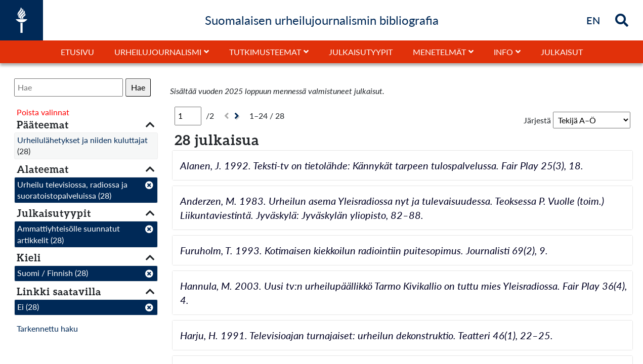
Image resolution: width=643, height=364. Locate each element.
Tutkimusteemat (265, 52)
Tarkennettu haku (47, 328)
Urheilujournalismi (158, 52)
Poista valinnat (43, 112)
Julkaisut (562, 52)
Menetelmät (439, 52)
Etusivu (77, 52)
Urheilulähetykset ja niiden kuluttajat (82, 140)
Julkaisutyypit (361, 52)
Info (503, 52)
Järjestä (537, 120)
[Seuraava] (238, 116)
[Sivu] (188, 116)
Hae (138, 87)
